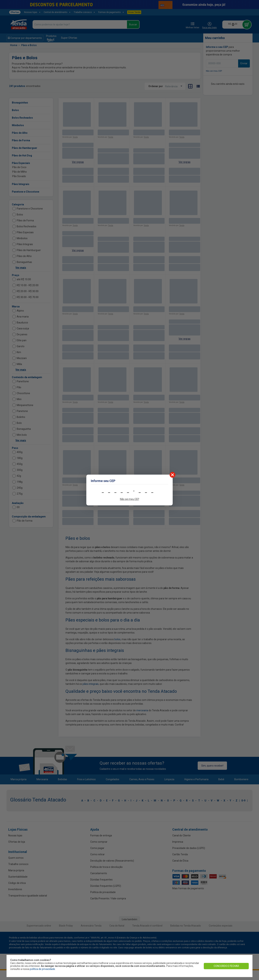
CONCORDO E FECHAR (226, 966)
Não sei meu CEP (130, 499)
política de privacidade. (43, 969)
